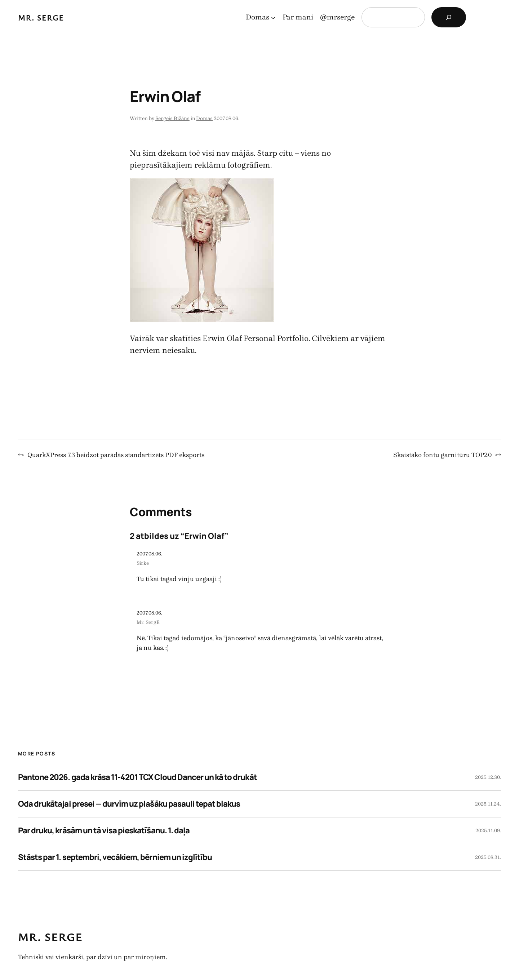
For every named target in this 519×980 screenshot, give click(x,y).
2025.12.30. (488, 777)
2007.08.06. (149, 554)
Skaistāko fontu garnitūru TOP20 (442, 455)
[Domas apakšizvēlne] (273, 17)
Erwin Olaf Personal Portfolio (256, 338)
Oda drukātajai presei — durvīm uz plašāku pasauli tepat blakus (129, 804)
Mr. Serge (41, 17)
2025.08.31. (488, 857)
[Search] (449, 17)
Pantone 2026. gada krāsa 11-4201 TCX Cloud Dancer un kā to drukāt (137, 777)
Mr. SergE (148, 622)
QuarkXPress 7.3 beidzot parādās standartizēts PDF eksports (116, 455)
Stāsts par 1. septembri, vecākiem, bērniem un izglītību (115, 857)
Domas (204, 118)
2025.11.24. (488, 804)
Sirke (143, 563)
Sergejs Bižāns (172, 118)
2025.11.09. (488, 831)
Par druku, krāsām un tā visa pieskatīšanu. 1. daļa (104, 830)
